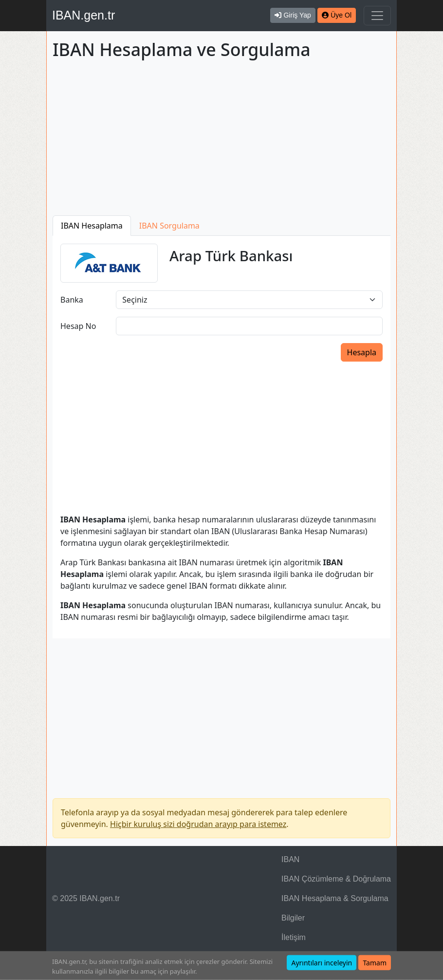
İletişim (294, 937)
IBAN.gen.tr (83, 15)
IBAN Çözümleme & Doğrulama (336, 879)
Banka (72, 300)
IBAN (290, 859)
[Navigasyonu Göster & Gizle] (377, 16)
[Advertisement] (221, 139)
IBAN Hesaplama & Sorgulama (335, 898)
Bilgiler (293, 918)
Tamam (375, 963)
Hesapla (362, 352)
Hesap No (78, 326)
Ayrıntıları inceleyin (322, 963)
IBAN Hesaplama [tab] (92, 226)
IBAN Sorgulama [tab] (169, 226)
